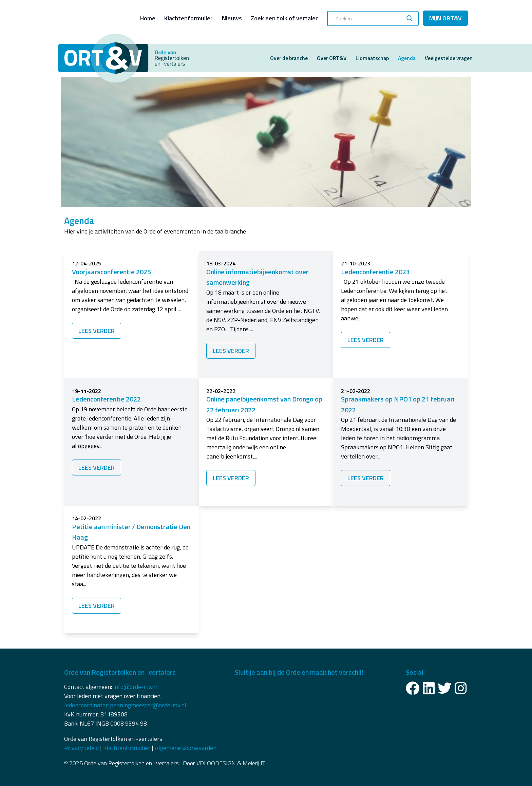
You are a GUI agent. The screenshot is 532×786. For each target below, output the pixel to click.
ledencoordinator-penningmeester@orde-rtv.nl (125, 705)
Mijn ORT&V (445, 18)
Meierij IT (254, 763)
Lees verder (97, 331)
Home (148, 18)
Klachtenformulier (188, 18)
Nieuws (232, 18)
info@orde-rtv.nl (135, 687)
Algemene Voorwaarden (186, 748)
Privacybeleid (81, 748)
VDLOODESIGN (216, 763)
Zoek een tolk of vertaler (284, 18)
